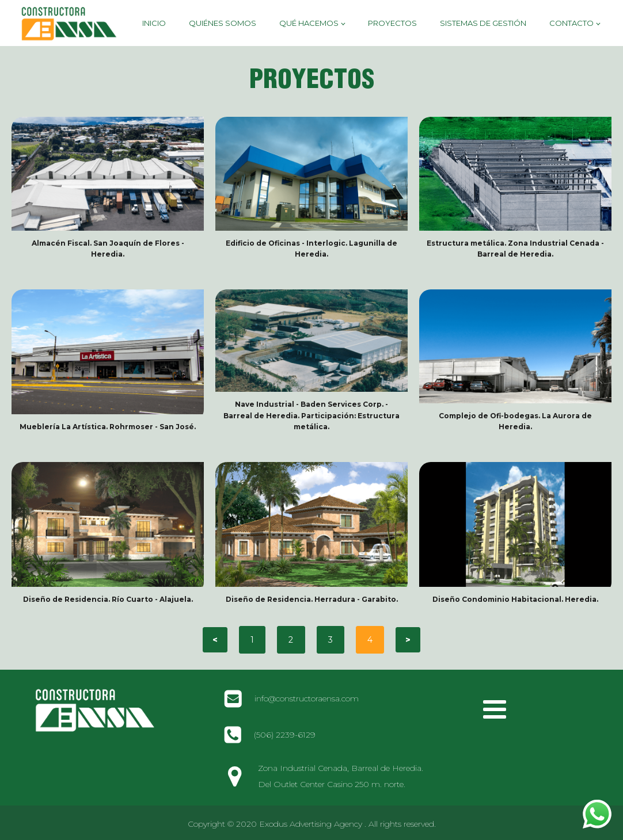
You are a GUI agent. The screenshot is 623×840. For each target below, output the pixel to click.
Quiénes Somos (223, 23)
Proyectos (392, 23)
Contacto (571, 23)
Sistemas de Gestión (483, 23)
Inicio (154, 23)
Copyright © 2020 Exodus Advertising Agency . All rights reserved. (312, 824)
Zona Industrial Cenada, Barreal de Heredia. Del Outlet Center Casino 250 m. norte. (341, 776)
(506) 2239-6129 (285, 735)
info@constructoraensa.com (307, 698)
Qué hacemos (309, 23)
